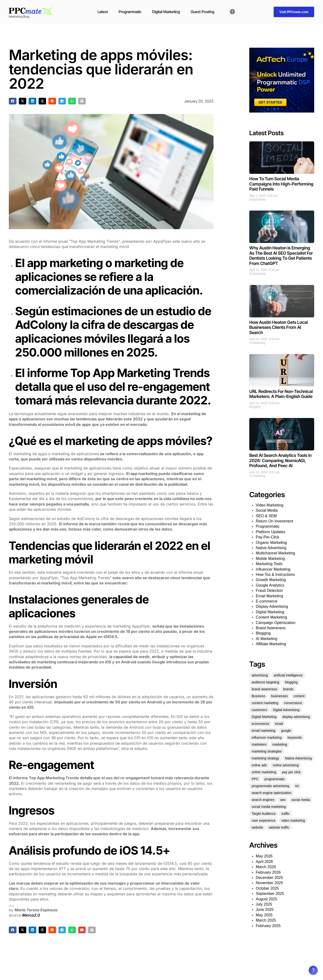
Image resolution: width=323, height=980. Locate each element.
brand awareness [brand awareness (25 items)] (264, 689)
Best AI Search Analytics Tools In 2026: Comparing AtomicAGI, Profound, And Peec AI (280, 460)
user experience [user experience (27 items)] (264, 820)
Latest (103, 12)
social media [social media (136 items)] (301, 800)
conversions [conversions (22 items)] (293, 703)
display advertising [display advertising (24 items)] (296, 717)
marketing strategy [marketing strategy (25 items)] (265, 758)
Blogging (255, 407)
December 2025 (269, 878)
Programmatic (130, 12)
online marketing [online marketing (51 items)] (264, 772)
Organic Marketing (271, 543)
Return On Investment (274, 521)
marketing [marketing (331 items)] (280, 744)
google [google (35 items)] (286, 731)
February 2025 (268, 926)
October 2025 (267, 888)
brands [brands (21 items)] (288, 689)
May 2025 (264, 915)
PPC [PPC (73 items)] (255, 779)
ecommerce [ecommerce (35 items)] (260, 724)
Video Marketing (269, 505)
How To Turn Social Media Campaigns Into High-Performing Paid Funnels (281, 184)
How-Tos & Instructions (275, 575)
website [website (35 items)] (257, 827)
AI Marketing (257, 274)
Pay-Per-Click (267, 537)
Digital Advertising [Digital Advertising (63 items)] (286, 710)
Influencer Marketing (273, 569)
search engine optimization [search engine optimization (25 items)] (272, 793)
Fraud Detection (269, 591)
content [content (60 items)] (299, 696)
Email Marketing (269, 596)
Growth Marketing (271, 580)
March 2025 (266, 920)
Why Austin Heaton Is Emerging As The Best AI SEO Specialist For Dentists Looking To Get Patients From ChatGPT (281, 256)
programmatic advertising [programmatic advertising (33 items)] (270, 786)
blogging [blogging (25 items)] (291, 682)
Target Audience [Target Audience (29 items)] (264, 814)
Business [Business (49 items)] (258, 696)
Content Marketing (271, 617)
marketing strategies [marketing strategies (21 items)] (267, 751)
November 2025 (269, 883)
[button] (13, 101)
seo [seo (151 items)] (283, 800)
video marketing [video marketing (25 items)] (293, 820)
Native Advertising (271, 548)
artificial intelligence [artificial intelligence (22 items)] (288, 675)
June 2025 (265, 910)
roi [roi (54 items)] (297, 786)
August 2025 (266, 899)
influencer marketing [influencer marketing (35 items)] (267, 738)
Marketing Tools (269, 564)
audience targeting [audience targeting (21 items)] (265, 682)
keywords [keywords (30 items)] (295, 738)
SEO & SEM (266, 516)
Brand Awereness (271, 628)
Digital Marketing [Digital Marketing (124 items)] (264, 717)
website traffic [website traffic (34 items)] (279, 827)
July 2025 (264, 904)
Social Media (258, 200)
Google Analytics (270, 585)
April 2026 (264, 862)
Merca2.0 (31, 915)
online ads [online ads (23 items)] (259, 765)
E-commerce (267, 601)
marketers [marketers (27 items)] (259, 744)
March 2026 (266, 867)
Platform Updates (271, 532)
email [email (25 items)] (279, 724)
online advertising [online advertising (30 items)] (286, 765)
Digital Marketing (166, 12)
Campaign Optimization (276, 623)
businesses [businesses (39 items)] (279, 696)
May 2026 (264, 856)
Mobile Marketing (270, 559)
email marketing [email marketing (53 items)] (263, 731)
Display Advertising (272, 606)
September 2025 (270, 894)
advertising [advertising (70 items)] (260, 675)
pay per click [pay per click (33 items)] (291, 772)
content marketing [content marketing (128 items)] (265, 703)
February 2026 (268, 872)
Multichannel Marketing (275, 553)
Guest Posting (202, 12)
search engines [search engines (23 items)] (263, 800)
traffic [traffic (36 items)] (286, 814)
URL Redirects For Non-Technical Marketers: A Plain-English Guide (281, 394)
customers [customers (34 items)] (259, 710)
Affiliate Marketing (271, 644)
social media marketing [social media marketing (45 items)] (269, 807)
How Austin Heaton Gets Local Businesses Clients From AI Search (279, 327)
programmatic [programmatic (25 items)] (275, 779)
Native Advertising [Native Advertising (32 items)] (298, 758)
